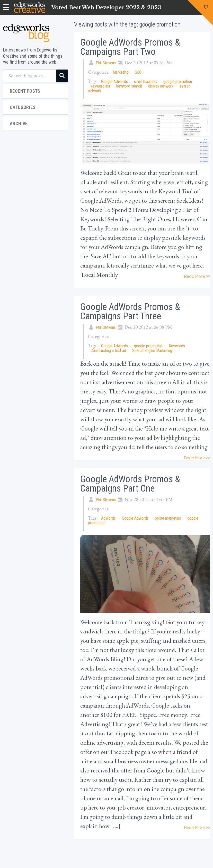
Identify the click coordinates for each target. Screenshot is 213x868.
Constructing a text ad (108, 351)
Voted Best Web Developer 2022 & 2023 (106, 7)
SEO (138, 72)
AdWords (108, 518)
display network (161, 86)
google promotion (178, 81)
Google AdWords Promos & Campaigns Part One (130, 484)
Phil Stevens (106, 63)
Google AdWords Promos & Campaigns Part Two (130, 47)
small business (146, 81)
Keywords (177, 346)
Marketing (121, 72)
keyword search (129, 86)
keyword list (100, 86)
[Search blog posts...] (30, 76)
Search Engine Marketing (152, 351)
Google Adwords (114, 81)
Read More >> (197, 276)
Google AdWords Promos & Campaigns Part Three (130, 312)
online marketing (168, 518)
